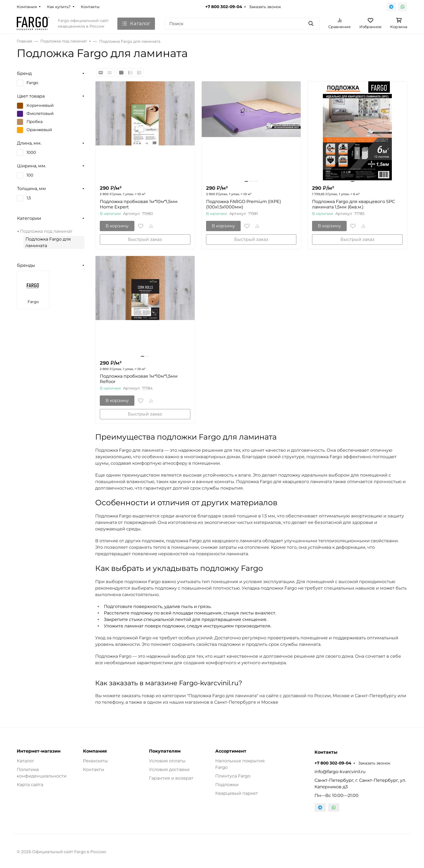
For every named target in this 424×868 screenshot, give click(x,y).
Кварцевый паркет (237, 793)
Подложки (227, 785)
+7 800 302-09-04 (224, 7)
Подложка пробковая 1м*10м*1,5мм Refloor (139, 379)
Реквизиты (95, 761)
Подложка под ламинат (46, 231)
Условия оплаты (167, 761)
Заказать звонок (265, 7)
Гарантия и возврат (171, 778)
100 (30, 175)
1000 (31, 152)
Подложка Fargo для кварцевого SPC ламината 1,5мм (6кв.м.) (354, 204)
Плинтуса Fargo (233, 776)
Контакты (90, 7)
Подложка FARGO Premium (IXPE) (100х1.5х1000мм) (244, 204)
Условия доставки (169, 769)
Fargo (32, 83)
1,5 (29, 198)
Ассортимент (231, 751)
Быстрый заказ (145, 239)
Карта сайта (30, 785)
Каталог (26, 761)
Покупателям (165, 751)
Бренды (26, 265)
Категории (29, 218)
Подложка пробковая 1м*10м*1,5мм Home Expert (139, 204)
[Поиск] (242, 24)
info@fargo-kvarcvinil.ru (340, 772)
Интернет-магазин (39, 751)
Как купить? (59, 7)
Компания (27, 7)
